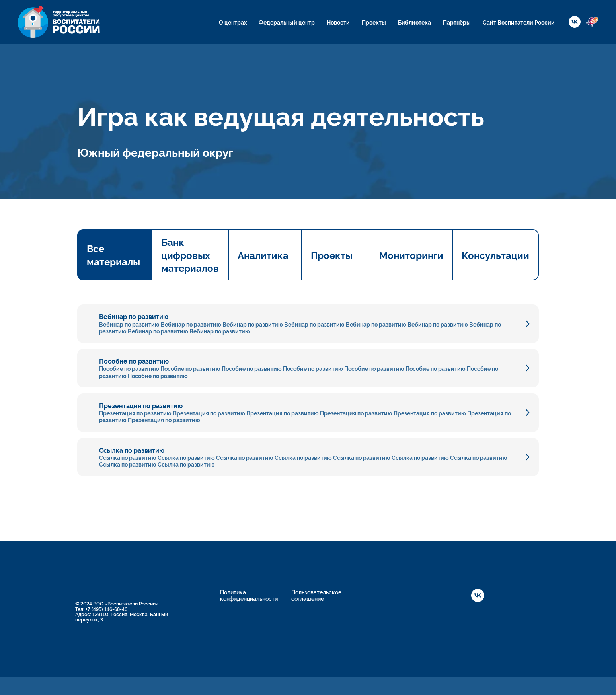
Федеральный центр (287, 22)
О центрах (233, 22)
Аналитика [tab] (263, 255)
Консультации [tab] (495, 255)
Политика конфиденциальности (249, 595)
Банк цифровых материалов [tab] (190, 255)
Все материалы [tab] (113, 254)
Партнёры (457, 22)
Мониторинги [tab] (411, 255)
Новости (338, 22)
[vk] (575, 22)
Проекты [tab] (332, 255)
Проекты (374, 22)
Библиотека (414, 22)
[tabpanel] (308, 378)
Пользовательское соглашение (316, 595)
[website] (592, 22)
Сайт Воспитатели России (519, 22)
